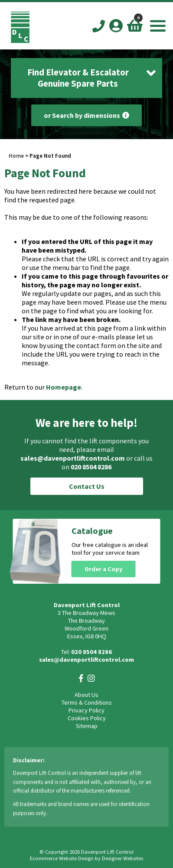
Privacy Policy (86, 710)
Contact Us (87, 486)
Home (16, 156)
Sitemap (87, 726)
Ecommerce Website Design (62, 858)
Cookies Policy (87, 718)
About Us (86, 695)
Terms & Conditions (87, 702)
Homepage (64, 387)
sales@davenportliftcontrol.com (73, 458)
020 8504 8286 (91, 467)
